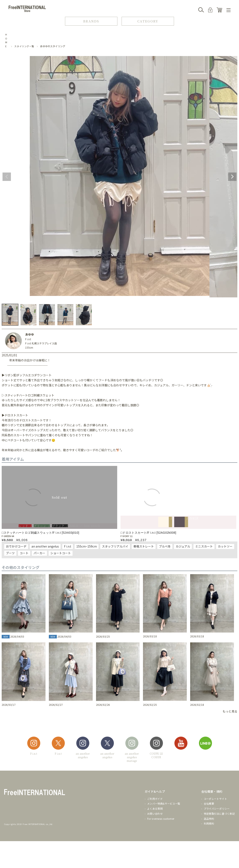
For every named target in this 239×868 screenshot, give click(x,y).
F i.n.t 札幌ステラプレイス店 (41, 343)
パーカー (39, 553)
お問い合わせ (155, 814)
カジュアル (183, 546)
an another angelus (45, 546)
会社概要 (209, 803)
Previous (7, 177)
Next (232, 177)
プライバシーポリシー (217, 809)
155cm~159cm (87, 546)
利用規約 (209, 823)
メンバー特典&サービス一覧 (164, 803)
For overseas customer (161, 819)
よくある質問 (155, 809)
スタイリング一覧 (24, 46)
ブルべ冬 (165, 546)
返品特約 (209, 819)
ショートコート (61, 553)
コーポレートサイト (215, 799)
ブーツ (10, 553)
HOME (6, 40)
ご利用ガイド (155, 799)
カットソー (225, 546)
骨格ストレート (144, 546)
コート (24, 553)
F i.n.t (28, 339)
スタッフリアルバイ (115, 546)
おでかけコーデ (16, 546)
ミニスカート (204, 546)
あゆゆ (30, 334)
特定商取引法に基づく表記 (219, 814)
